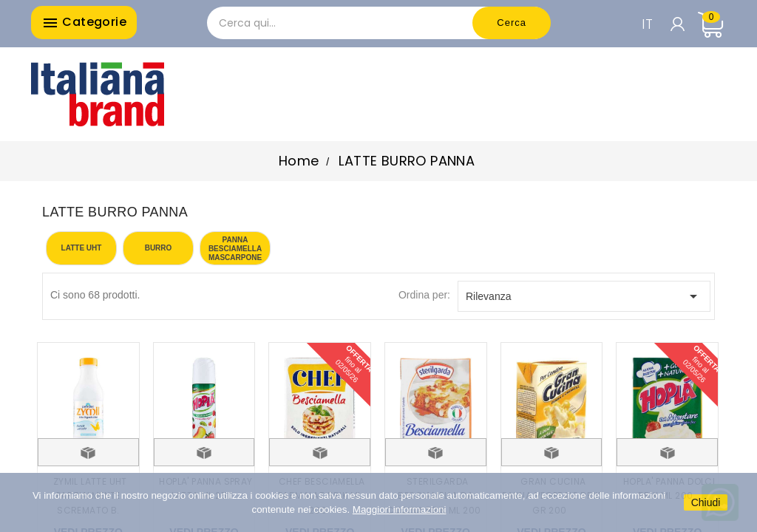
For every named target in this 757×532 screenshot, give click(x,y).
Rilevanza (584, 296)
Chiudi (706, 502)
